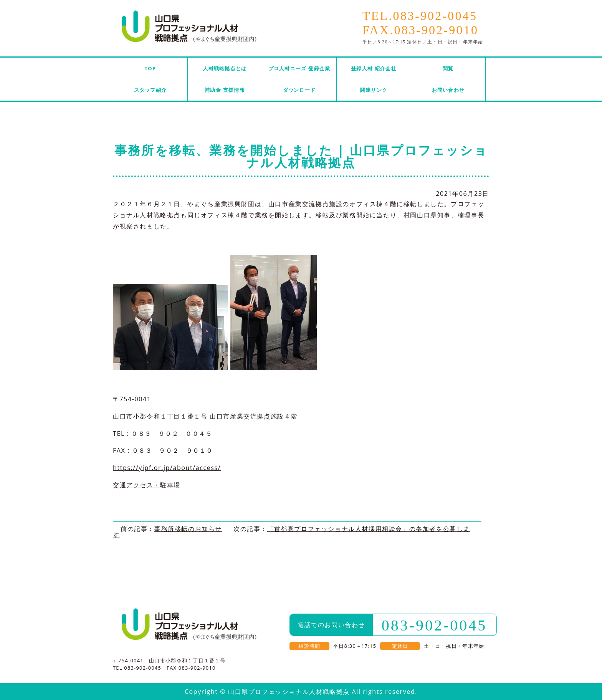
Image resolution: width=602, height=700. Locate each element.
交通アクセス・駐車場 (147, 485)
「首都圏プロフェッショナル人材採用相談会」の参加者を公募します (291, 532)
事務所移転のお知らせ (188, 529)
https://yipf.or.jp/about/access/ (167, 468)
